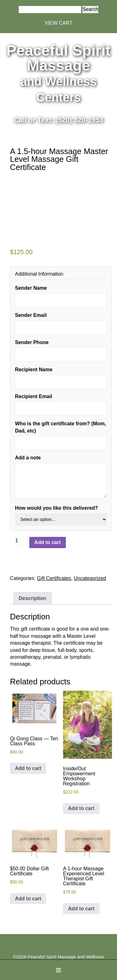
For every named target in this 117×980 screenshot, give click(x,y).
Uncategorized (90, 578)
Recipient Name (34, 370)
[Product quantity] (19, 541)
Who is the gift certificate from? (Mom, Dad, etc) (61, 427)
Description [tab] (32, 598)
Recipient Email (34, 396)
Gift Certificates (54, 578)
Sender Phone (32, 342)
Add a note (28, 458)
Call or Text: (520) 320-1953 (58, 120)
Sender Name (31, 288)
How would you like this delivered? (56, 508)
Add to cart (47, 542)
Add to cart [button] (28, 768)
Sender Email (31, 315)
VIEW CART (58, 23)
